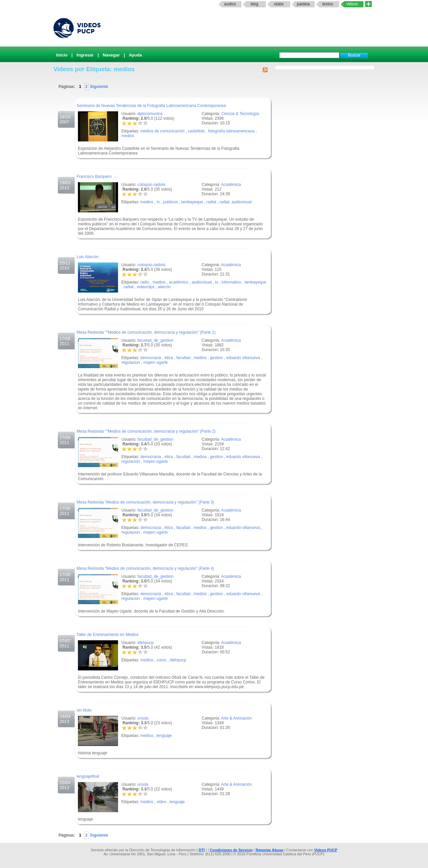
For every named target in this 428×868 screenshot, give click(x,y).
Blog (255, 4)
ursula (143, 718)
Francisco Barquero (94, 177)
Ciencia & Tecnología (240, 114)
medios (128, 136)
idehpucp (146, 643)
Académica (231, 185)
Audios (230, 4)
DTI (202, 850)
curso (161, 660)
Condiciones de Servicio (231, 850)
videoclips (146, 287)
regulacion (131, 362)
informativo (232, 282)
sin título (84, 710)
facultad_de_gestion (155, 340)
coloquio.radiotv (151, 185)
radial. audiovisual (236, 202)
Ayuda (135, 55)
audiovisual (202, 282)
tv (158, 202)
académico (179, 282)
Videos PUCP (326, 850)
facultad (183, 358)
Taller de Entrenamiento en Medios (108, 635)
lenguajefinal (88, 776)
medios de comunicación (163, 131)
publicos (171, 202)
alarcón (164, 287)
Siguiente (98, 87)
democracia (151, 358)
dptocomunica (150, 114)
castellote (196, 131)
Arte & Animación (236, 718)
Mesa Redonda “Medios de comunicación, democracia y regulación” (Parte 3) (145, 502)
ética (169, 358)
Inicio (62, 55)
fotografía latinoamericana (232, 131)
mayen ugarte (155, 362)
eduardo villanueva (243, 358)
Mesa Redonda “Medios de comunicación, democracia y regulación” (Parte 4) (145, 568)
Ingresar (85, 55)
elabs (279, 4)
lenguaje (164, 736)
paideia (303, 4)
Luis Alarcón (87, 257)
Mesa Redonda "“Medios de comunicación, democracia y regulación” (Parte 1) (146, 332)
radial (211, 202)
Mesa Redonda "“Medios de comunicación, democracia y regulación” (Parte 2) (146, 431)
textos (328, 4)
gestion (217, 358)
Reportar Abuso (270, 850)
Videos (352, 4)
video (161, 802)
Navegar (111, 55)
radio (145, 282)
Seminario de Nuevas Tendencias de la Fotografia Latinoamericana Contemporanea (151, 106)
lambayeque (192, 202)
